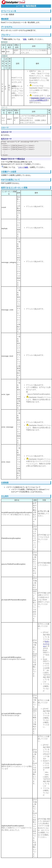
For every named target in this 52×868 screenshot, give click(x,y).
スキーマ (5, 128)
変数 (25, 39)
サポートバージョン (46, 644)
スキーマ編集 (23, 167)
